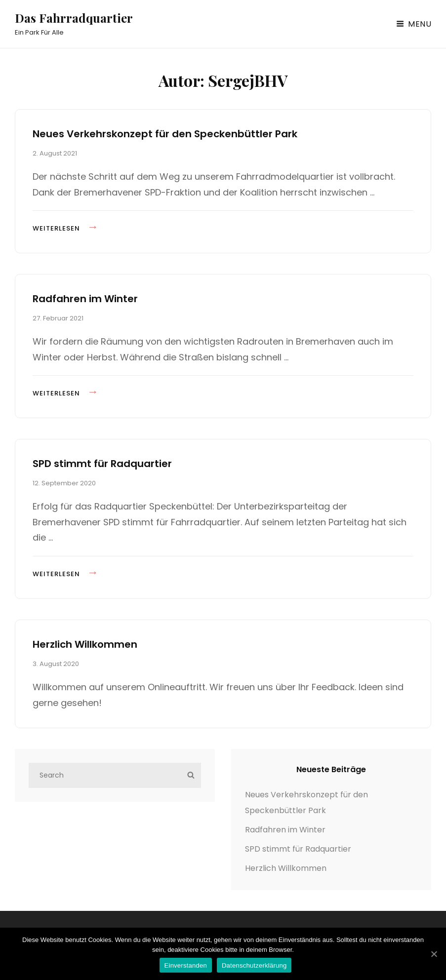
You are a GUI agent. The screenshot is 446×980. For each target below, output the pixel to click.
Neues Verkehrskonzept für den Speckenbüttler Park (165, 134)
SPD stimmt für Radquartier (102, 464)
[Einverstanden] (434, 954)
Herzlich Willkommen (85, 644)
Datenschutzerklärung (254, 965)
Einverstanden (186, 965)
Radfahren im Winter (85, 299)
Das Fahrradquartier (74, 18)
